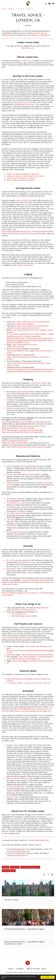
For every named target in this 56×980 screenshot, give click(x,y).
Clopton (6, 867)
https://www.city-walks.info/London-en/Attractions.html (28, 609)
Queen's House (12, 797)
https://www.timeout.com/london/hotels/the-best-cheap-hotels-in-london (29, 364)
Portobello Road (13, 400)
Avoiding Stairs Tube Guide (24, 104)
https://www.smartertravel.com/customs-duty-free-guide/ (29, 447)
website (22, 730)
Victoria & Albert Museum (30, 466)
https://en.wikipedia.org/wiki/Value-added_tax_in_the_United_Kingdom (15, 442)
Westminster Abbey (14, 569)
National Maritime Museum (17, 778)
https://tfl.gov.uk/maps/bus (23, 265)
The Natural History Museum (18, 507)
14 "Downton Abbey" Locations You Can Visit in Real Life (28, 683)
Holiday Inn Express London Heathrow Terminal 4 (26, 176)
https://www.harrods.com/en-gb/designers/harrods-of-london (24, 427)
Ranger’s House (13, 745)
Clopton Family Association (30, 867)
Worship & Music (26, 573)
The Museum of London (16, 503)
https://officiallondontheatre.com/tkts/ (17, 638)
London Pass (26, 61)
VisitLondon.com (28, 48)
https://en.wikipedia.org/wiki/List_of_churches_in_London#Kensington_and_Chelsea (28, 594)
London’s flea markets (39, 383)
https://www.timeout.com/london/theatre (37, 655)
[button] (3, 3)
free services (31, 562)
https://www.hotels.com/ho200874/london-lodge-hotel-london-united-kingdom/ (28, 323)
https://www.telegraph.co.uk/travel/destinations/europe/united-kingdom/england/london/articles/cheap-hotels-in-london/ (30, 370)
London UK (15, 867)
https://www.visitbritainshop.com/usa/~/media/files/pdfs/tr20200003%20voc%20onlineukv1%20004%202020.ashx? (28, 232)
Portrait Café (11, 474)
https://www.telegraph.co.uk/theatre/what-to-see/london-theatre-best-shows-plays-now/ (30, 658)
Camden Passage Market (16, 408)
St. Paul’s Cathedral (14, 560)
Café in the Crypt (13, 483)
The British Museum (14, 513)
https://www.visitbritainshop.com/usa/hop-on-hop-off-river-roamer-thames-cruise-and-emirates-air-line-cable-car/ (27, 710)
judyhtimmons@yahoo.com (17, 855)
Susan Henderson (9, 871)
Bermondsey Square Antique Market (21, 392)
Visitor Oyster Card (24, 200)
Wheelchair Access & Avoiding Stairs (27, 102)
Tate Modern (12, 526)
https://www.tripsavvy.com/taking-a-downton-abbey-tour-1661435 (29, 680)
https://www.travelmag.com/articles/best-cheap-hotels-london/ (28, 358)
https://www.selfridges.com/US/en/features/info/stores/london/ (27, 422)
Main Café (10, 466)
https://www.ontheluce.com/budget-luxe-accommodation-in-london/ (30, 352)
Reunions (11, 9)
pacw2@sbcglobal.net (21, 851)
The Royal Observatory (15, 787)
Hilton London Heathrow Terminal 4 (20, 180)
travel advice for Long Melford (38, 35)
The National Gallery (14, 499)
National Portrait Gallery (31, 474)
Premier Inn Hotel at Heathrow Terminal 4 (23, 174)
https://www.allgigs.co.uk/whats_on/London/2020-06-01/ (30, 662)
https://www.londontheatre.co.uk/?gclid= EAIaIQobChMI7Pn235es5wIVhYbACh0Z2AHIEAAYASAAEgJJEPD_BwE (30, 650)
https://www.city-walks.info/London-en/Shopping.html (22, 432)
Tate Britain (11, 519)
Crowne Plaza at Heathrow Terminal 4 (21, 178)
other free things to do (20, 616)
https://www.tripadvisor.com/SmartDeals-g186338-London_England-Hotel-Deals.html (28, 327)
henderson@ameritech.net (39, 840)
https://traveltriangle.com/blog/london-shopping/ (20, 430)
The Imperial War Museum (17, 532)
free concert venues (19, 614)
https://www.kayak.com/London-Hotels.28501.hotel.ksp (22, 346)
